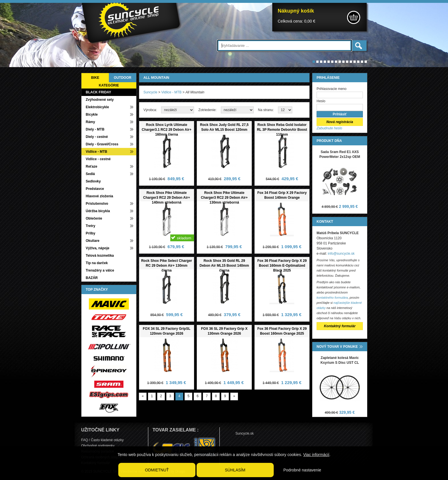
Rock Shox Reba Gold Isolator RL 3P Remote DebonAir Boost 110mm (282, 130)
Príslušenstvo (97, 204)
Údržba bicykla (98, 211)
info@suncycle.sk (341, 254)
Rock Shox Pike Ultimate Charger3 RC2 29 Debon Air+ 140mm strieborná (167, 198)
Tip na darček (97, 263)
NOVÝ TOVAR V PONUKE (337, 347)
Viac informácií (316, 455)
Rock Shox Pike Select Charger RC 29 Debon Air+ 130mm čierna (167, 266)
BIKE (95, 78)
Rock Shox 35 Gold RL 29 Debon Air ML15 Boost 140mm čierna (224, 266)
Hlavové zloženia (99, 196)
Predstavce (95, 189)
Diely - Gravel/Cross (102, 144)
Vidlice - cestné (98, 159)
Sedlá (90, 174)
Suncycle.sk (245, 433)
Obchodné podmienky (98, 446)
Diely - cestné (97, 137)
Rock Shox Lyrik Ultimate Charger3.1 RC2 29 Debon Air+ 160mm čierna (167, 130)
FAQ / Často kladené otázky (102, 440)
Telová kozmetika (100, 256)
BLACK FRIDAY (98, 92)
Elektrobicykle (97, 107)
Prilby (90, 233)
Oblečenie (94, 218)
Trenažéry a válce (100, 270)
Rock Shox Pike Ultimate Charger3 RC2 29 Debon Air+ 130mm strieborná (224, 198)
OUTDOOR (122, 78)
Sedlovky (93, 181)
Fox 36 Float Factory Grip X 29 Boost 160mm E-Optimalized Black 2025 (282, 266)
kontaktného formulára (332, 298)
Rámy (90, 122)
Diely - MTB (95, 129)
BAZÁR (92, 278)
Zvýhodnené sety (100, 100)
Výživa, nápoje (98, 248)
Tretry (90, 226)
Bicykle (92, 115)
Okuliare (93, 241)
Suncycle (150, 92)
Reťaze (91, 166)
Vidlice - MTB (96, 152)
